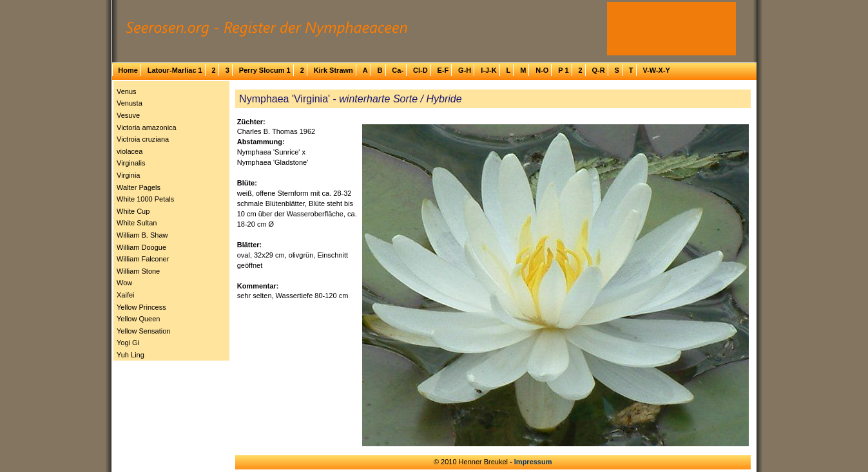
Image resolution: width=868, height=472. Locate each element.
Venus (127, 91)
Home (128, 70)
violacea (130, 151)
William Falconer (143, 259)
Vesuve (128, 115)
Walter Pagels (139, 187)
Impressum (533, 462)
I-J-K (488, 70)
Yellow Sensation (143, 331)
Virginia (129, 175)
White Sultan (137, 223)
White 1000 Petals (145, 199)
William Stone (138, 271)
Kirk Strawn (333, 70)
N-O (542, 70)
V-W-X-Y (656, 70)
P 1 (563, 70)
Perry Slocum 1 (265, 70)
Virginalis (131, 163)
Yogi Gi (128, 343)
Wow (124, 283)
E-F (443, 70)
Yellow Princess (141, 307)
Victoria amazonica (147, 127)
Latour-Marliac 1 (175, 70)
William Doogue (141, 247)
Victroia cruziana (143, 139)
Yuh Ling (130, 355)
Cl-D (420, 70)
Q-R (598, 70)
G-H (465, 70)
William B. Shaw (142, 235)
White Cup (133, 211)
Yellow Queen (138, 319)
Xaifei (126, 295)
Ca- (398, 70)
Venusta (130, 103)
